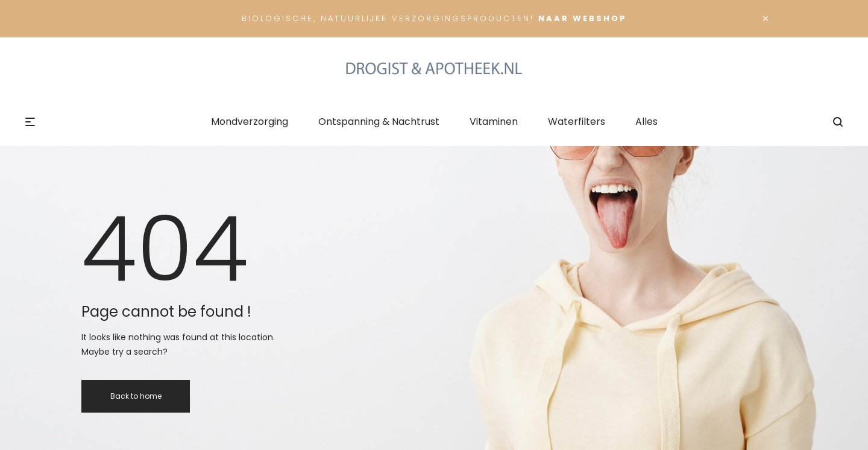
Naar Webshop (583, 18)
